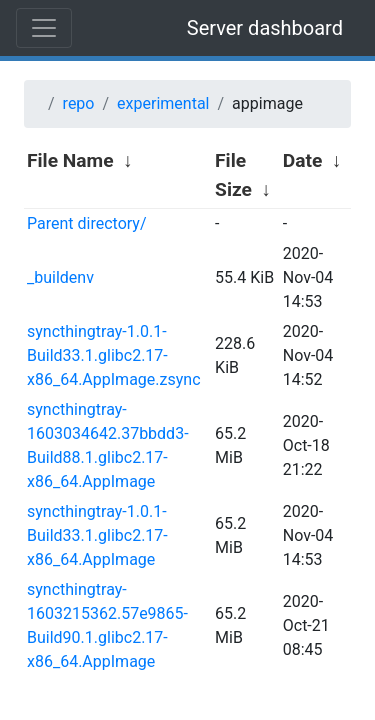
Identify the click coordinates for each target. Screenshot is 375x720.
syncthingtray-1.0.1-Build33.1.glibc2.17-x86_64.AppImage (97, 535)
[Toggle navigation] (44, 28)
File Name (70, 160)
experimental (163, 103)
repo (79, 103)
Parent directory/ (87, 223)
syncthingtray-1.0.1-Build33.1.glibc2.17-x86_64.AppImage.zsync (114, 355)
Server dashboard (265, 28)
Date (303, 160)
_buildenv (60, 277)
